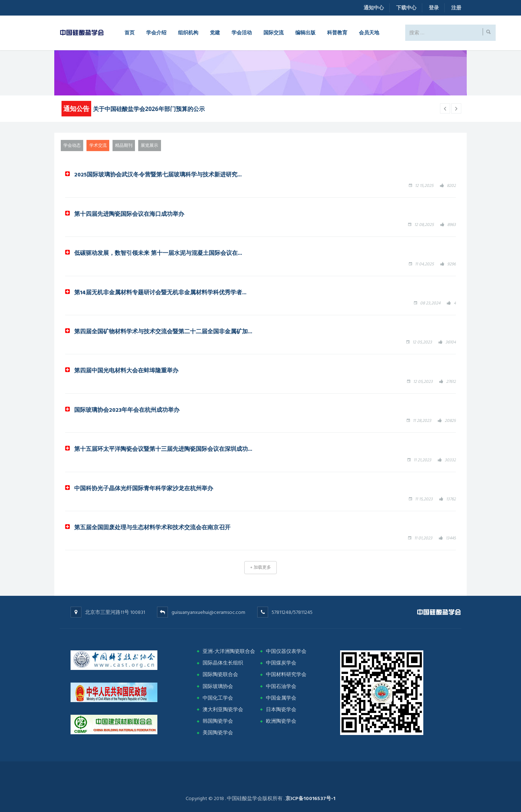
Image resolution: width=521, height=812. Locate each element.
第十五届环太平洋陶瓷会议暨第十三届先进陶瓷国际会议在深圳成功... (163, 449)
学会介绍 (156, 32)
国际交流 (274, 32)
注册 (456, 8)
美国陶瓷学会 (218, 733)
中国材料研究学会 (286, 674)
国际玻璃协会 (218, 686)
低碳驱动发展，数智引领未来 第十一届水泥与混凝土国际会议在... (158, 253)
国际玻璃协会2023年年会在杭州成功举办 (127, 410)
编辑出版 (305, 32)
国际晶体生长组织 (223, 663)
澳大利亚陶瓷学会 (223, 710)
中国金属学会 (281, 698)
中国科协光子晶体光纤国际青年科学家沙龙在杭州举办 (144, 488)
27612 (451, 382)
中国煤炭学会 (281, 663)
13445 (451, 538)
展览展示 (149, 146)
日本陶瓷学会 (281, 710)
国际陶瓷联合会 (220, 674)
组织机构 (188, 32)
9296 (452, 264)
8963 (452, 225)
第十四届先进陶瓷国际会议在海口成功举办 (129, 214)
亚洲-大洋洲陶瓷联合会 (229, 651)
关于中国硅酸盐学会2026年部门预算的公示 (149, 109)
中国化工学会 (218, 698)
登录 (434, 8)
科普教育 (337, 32)
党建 (215, 32)
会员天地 (369, 32)
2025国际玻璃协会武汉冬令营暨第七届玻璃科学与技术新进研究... (158, 174)
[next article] (445, 108)
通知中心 (374, 8)
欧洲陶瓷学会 (281, 721)
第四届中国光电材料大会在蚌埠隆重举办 (126, 370)
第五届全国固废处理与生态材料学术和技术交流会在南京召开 (152, 527)
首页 (130, 32)
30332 (450, 460)
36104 (451, 342)
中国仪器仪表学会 (286, 651)
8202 (451, 186)
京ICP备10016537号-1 (310, 798)
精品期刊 (124, 146)
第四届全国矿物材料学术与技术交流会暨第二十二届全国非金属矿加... (163, 331)
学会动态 (72, 146)
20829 (450, 421)
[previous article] (456, 108)
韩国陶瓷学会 (218, 721)
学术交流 (98, 146)
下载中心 (406, 8)
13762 (451, 499)
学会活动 (242, 32)
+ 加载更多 (260, 567)
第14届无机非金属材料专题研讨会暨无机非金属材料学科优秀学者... (160, 292)
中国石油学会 (281, 686)
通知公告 (76, 108)
